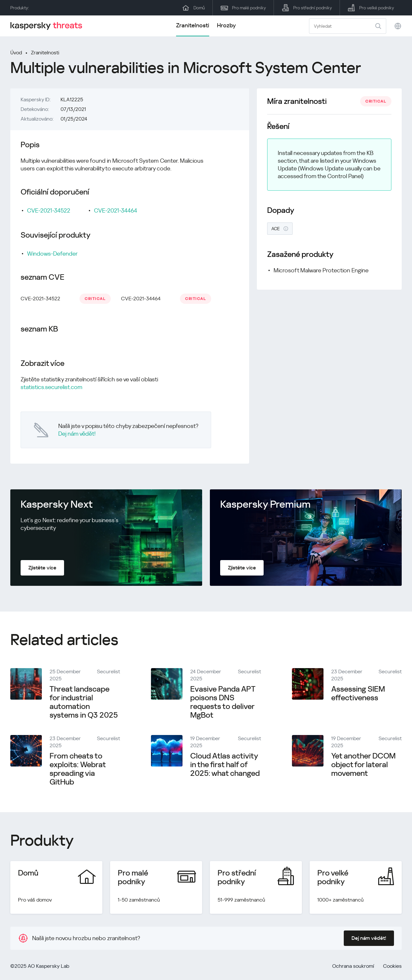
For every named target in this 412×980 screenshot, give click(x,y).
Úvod (16, 53)
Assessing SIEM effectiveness (358, 693)
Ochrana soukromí (353, 966)
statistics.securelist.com (51, 387)
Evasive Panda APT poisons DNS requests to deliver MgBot (223, 702)
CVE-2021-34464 (116, 210)
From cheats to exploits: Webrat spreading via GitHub (78, 769)
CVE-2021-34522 (49, 210)
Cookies (392, 966)
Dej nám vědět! (77, 434)
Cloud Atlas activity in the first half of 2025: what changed (225, 765)
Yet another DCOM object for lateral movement (363, 765)
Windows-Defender (52, 254)
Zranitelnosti (193, 25)
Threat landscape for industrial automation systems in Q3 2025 (84, 702)
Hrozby (226, 25)
